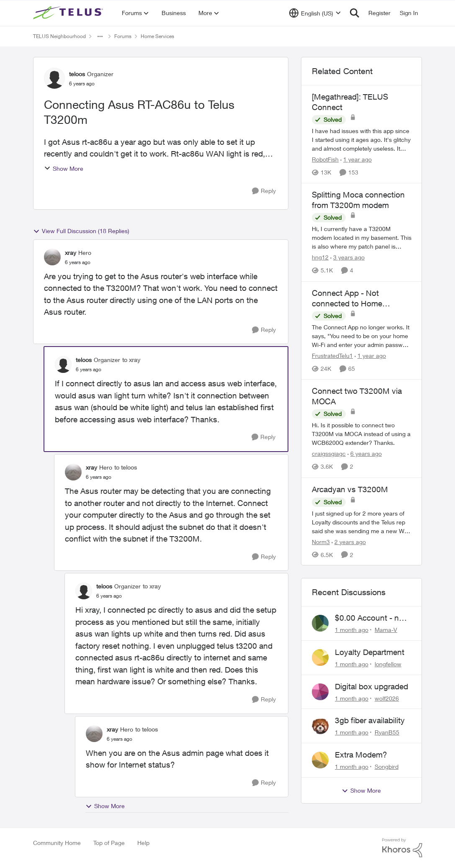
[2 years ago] (349, 541)
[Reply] (264, 191)
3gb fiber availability (370, 720)
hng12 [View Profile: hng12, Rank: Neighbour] (320, 258)
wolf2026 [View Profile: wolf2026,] (387, 698)
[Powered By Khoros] (402, 848)
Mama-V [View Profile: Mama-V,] (386, 630)
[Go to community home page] (69, 13)
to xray (131, 360)
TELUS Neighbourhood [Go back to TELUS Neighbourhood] (59, 36)
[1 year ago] (356, 159)
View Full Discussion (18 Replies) (81, 231)
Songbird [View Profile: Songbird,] (387, 767)
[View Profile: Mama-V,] (320, 623)
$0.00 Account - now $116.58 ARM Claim (372, 618)
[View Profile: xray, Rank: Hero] (52, 257)
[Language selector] (315, 13)
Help (143, 843)
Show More (64, 168)
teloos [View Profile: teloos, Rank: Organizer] (77, 74)
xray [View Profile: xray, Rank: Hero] (71, 253)
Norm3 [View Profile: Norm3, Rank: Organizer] (321, 541)
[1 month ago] (352, 630)
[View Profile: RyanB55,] (320, 726)
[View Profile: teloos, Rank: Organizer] (54, 78)
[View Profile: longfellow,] (320, 657)
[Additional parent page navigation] (100, 36)
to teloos (126, 467)
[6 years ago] (365, 454)
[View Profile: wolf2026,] (320, 692)
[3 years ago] (347, 258)
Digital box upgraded (371, 686)
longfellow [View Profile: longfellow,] (388, 664)
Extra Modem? (361, 755)
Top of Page (109, 843)
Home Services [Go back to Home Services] (157, 36)
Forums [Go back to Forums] (123, 36)
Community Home (57, 843)
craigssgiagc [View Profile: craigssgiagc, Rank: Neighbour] (329, 454)
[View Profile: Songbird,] (320, 760)
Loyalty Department (370, 652)
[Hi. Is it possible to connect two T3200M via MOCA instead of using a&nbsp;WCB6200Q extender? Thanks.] (362, 434)
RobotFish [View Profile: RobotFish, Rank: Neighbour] (325, 159)
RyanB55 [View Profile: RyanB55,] (387, 732)
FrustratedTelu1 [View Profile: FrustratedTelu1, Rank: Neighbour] (332, 356)
